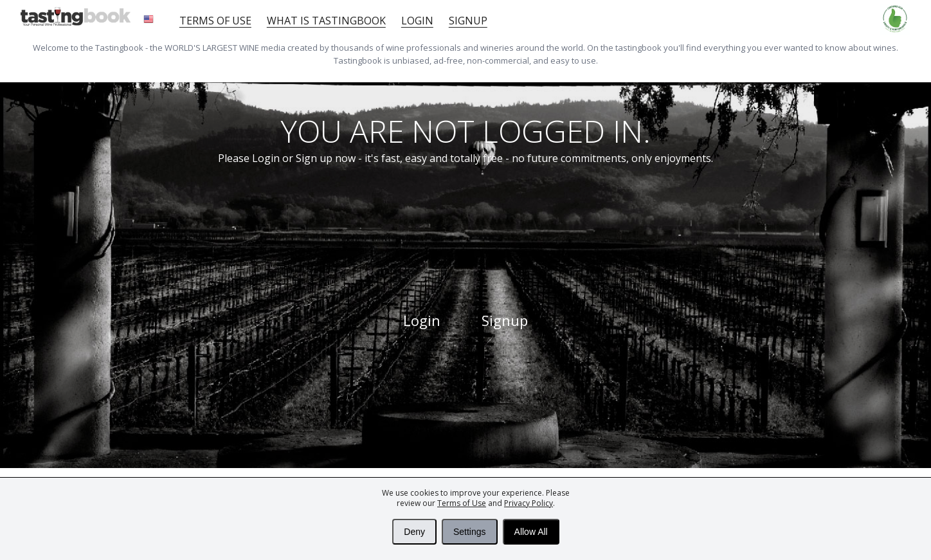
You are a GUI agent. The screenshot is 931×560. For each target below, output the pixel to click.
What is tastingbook (326, 21)
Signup (468, 21)
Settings (470, 532)
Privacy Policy (529, 503)
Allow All (531, 532)
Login (417, 21)
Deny (414, 532)
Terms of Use (462, 503)
